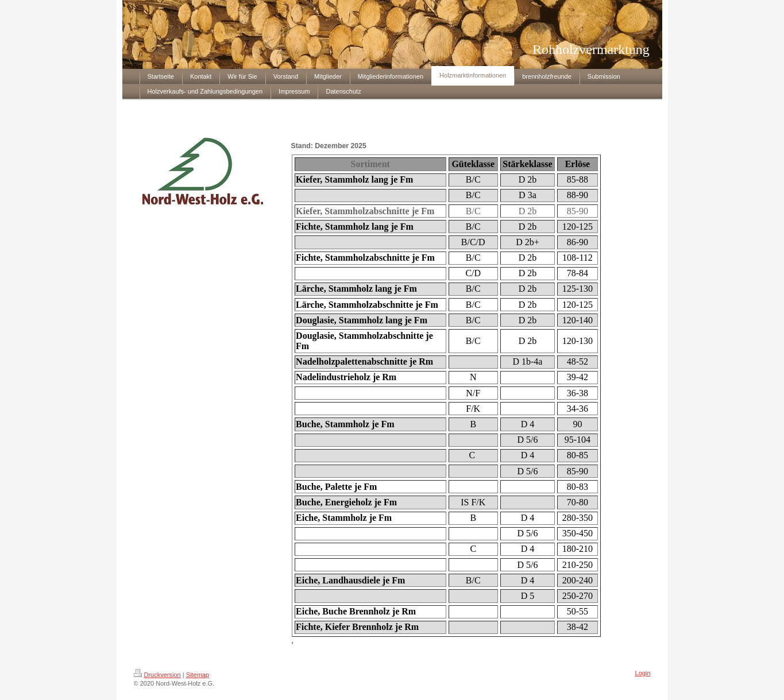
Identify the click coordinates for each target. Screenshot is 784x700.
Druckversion (157, 675)
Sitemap (198, 675)
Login (643, 673)
